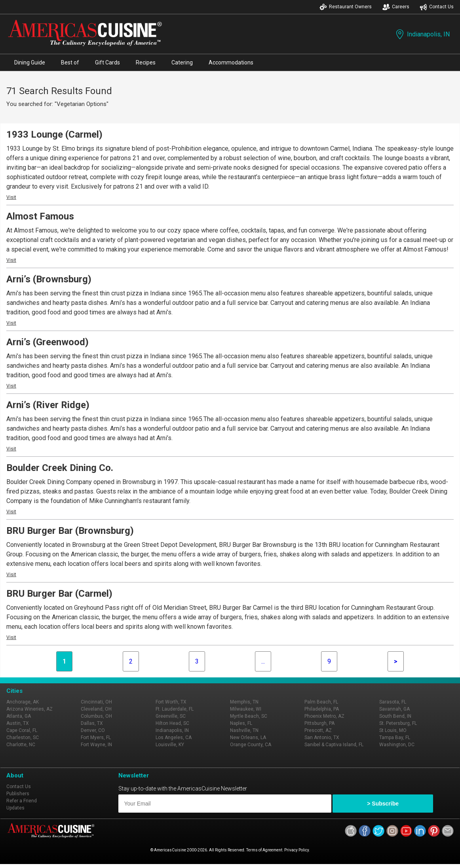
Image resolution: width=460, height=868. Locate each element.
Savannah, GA (394, 709)
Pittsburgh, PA (319, 723)
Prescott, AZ (318, 730)
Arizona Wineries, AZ (29, 709)
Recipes (146, 62)
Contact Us (437, 7)
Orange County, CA (251, 745)
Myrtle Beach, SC (249, 716)
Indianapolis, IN (422, 34)
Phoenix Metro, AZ (324, 716)
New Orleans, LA (248, 738)
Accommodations (231, 62)
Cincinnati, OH (96, 702)
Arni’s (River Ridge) (48, 405)
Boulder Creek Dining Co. (60, 468)
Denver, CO (93, 730)
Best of (70, 62)
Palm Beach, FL (321, 702)
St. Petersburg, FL (398, 723)
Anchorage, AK (23, 702)
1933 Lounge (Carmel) (54, 134)
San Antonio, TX (322, 738)
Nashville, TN (244, 730)
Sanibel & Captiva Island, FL (334, 745)
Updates (15, 808)
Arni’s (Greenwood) (48, 342)
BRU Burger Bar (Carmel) (59, 594)
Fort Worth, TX (171, 702)
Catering (182, 62)
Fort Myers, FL (96, 738)
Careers (396, 7)
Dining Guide (30, 62)
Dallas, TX (92, 723)
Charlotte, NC (21, 745)
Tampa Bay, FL (395, 738)
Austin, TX (18, 723)
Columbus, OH (96, 716)
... (263, 661)
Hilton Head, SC (172, 723)
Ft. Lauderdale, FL (175, 709)
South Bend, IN (395, 716)
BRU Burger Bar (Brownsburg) (70, 531)
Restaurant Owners (346, 7)
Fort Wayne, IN (96, 745)
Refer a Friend (22, 801)
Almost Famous (40, 216)
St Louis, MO (393, 730)
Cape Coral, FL (22, 730)
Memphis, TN (244, 702)
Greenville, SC (171, 716)
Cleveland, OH (96, 709)
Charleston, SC (23, 738)
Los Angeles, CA (174, 738)
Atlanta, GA (19, 716)
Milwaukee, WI (246, 709)
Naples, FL (241, 723)
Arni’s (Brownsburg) (49, 279)
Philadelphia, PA (322, 709)
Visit (11, 197)
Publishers (18, 794)
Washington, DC (397, 745)
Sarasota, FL (393, 702)
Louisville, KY (170, 745)
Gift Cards (107, 62)
